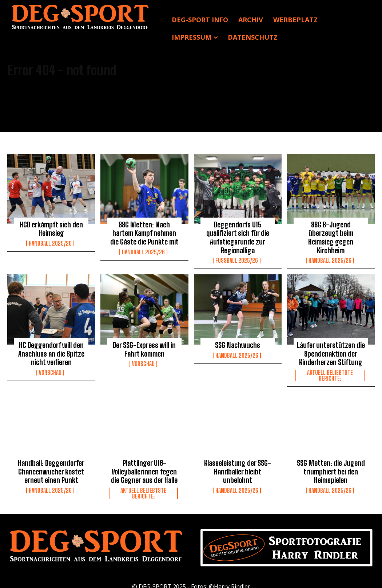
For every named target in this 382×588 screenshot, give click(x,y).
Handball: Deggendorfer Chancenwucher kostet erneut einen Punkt (51, 465)
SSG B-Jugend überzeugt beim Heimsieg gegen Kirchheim (331, 232)
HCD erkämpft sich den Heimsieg (51, 228)
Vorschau (50, 367)
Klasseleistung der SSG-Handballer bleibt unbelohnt (238, 465)
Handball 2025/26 (50, 242)
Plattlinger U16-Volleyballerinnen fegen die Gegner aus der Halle (144, 465)
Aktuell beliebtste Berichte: (330, 370)
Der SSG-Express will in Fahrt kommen (144, 346)
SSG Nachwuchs (238, 342)
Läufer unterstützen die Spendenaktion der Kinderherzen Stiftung (331, 349)
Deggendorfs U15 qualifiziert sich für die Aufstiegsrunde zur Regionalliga (238, 236)
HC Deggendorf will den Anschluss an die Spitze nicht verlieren (51, 349)
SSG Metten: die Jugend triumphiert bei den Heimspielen (331, 465)
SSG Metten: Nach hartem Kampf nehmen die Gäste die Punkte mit (144, 232)
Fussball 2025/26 (237, 258)
